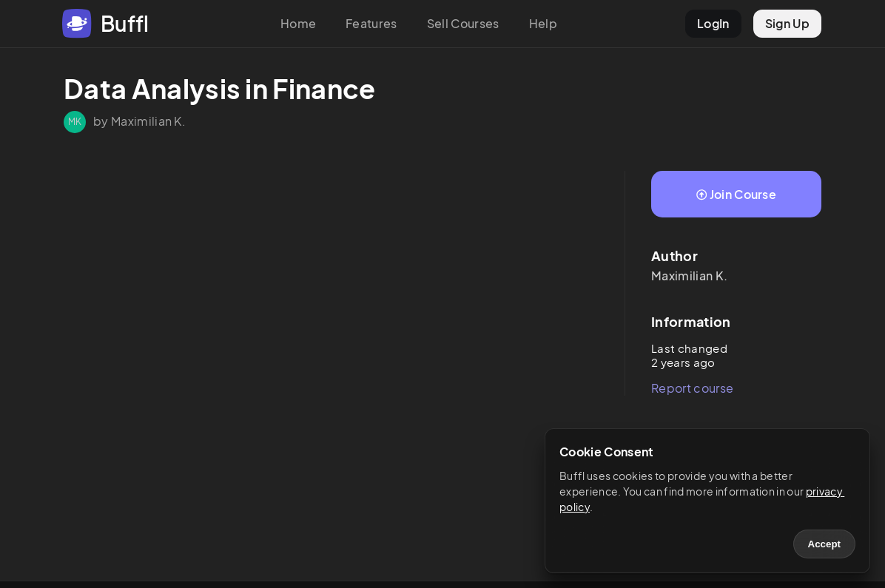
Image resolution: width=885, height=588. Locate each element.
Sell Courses (463, 23)
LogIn (713, 23)
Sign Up (787, 23)
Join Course (736, 194)
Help (543, 23)
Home (298, 23)
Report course (692, 388)
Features (371, 23)
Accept (824, 544)
